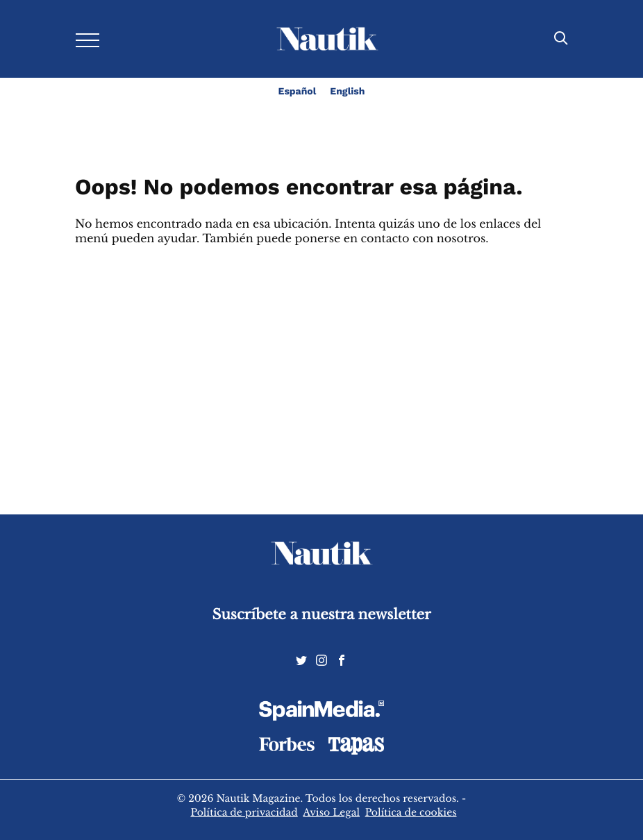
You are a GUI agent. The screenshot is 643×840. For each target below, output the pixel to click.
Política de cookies (411, 812)
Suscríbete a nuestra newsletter (322, 615)
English (347, 92)
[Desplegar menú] (87, 39)
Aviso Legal (331, 812)
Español (298, 92)
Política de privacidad (244, 812)
